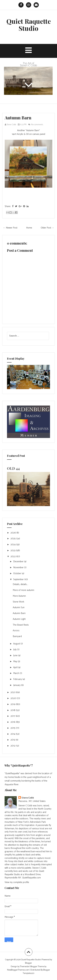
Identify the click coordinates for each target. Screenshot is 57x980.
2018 (13, 710)
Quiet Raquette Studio (29, 25)
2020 (14, 698)
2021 (13, 692)
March (16, 673)
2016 (13, 722)
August (17, 644)
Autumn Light (19, 619)
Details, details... (20, 584)
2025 (13, 539)
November (19, 568)
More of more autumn (23, 590)
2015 (13, 728)
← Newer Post (10, 228)
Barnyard (17, 636)
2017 (13, 716)
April (16, 667)
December (19, 562)
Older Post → (47, 228)
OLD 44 (13, 468)
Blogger (28, 963)
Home (29, 228)
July (15, 650)
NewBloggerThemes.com (18, 970)
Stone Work (18, 602)
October (17, 573)
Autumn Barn (18, 118)
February (18, 679)
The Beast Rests (21, 625)
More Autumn (19, 596)
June (16, 656)
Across (16, 631)
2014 (13, 734)
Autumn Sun (19, 607)
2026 (13, 533)
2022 (13, 556)
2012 (13, 746)
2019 (13, 704)
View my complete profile (17, 882)
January (17, 685)
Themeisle (24, 967)
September (19, 579)
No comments (37, 125)
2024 (13, 545)
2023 (13, 551)
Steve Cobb (28, 798)
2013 (13, 740)
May (16, 661)
